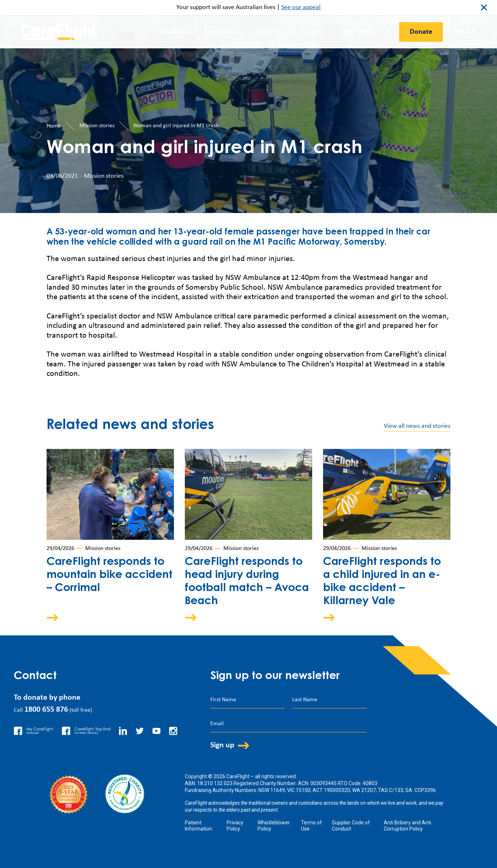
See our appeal (301, 7)
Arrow (57, 617)
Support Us (221, 32)
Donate (421, 32)
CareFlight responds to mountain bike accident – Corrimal (110, 575)
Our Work (171, 32)
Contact (314, 32)
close (484, 8)
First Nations (363, 32)
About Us (270, 32)
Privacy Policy (235, 826)
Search (465, 31)
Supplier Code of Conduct (351, 826)
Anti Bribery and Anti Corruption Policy (407, 826)
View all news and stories (417, 426)
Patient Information (198, 826)
